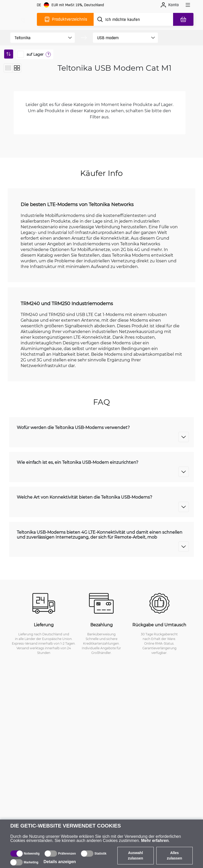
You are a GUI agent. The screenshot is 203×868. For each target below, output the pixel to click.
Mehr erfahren (155, 841)
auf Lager (35, 54)
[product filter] (38, 38)
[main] (23, 19)
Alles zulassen (174, 855)
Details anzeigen (60, 862)
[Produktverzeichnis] (65, 19)
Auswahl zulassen (136, 855)
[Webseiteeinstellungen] (70, 5)
